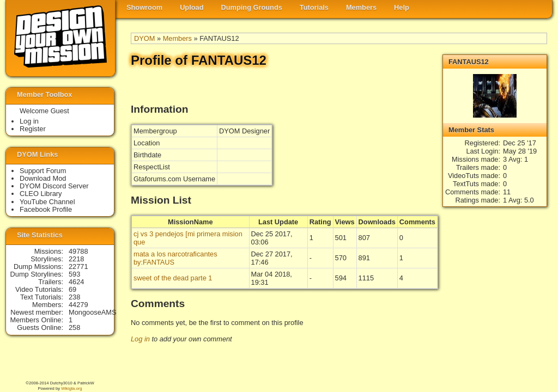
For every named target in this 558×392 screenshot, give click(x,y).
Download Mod (43, 178)
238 (74, 297)
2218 (76, 259)
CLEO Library (41, 194)
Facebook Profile (46, 209)
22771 (78, 267)
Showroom (144, 7)
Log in (140, 339)
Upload (192, 7)
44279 (78, 305)
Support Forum (43, 171)
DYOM (144, 38)
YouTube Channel (47, 202)
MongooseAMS (93, 312)
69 (72, 289)
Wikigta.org (71, 388)
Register (33, 129)
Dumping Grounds (252, 7)
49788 (78, 251)
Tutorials (314, 7)
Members (361, 7)
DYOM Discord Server (54, 186)
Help (402, 7)
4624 (76, 282)
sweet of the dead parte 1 (173, 278)
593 (74, 274)
